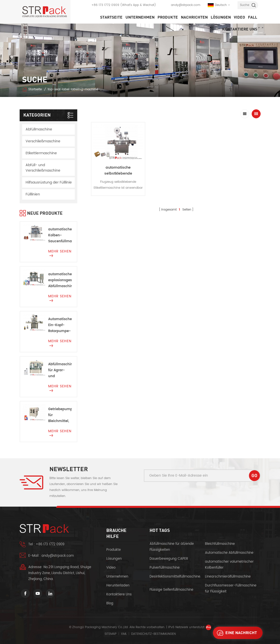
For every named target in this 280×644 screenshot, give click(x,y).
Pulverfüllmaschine (165, 568)
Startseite (111, 17)
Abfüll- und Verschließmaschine (43, 168)
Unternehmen (140, 17)
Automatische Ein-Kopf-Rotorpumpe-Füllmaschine (60, 325)
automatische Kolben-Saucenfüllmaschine (60, 235)
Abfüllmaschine (39, 129)
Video (239, 17)
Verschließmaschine (43, 141)
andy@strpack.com (186, 5)
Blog (110, 603)
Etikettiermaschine (41, 153)
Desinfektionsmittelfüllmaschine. (175, 577)
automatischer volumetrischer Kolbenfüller (229, 565)
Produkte (168, 17)
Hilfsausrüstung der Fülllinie (49, 182)
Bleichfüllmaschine (220, 544)
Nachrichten (194, 17)
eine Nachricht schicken (236, 633)
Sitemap (111, 634)
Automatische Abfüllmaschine (229, 553)
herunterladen (118, 586)
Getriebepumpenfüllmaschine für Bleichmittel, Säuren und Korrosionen (60, 415)
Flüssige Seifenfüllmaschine (171, 590)
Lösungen (221, 17)
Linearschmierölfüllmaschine (228, 577)
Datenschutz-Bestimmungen (153, 634)
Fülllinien (33, 194)
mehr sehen (60, 253)
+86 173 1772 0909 (105, 5)
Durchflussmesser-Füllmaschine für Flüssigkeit (231, 589)
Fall (253, 17)
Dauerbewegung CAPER (169, 559)
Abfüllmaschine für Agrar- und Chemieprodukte (60, 371)
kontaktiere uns (240, 29)
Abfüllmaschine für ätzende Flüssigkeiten (172, 547)
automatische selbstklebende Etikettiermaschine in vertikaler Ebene (118, 176)
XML (124, 634)
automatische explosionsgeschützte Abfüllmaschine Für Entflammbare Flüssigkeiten (60, 281)
